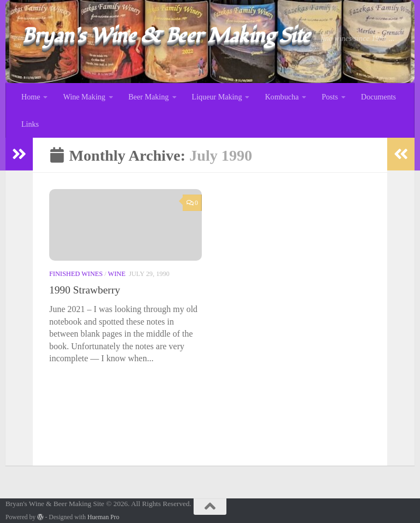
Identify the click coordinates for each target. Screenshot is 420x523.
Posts (330, 97)
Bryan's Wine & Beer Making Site (166, 36)
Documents (378, 97)
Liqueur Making (217, 97)
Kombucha (282, 97)
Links (30, 124)
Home (31, 97)
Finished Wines (76, 274)
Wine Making (84, 97)
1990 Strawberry (85, 290)
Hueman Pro (103, 517)
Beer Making (149, 97)
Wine (116, 274)
